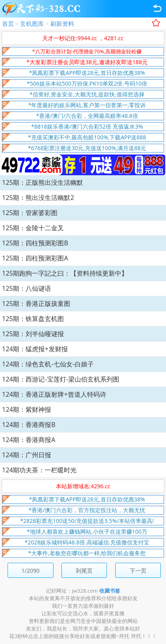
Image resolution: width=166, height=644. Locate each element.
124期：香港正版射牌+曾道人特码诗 (54, 394)
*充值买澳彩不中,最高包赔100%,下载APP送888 (87, 137)
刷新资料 (62, 23)
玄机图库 (32, 23)
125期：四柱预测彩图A (35, 258)
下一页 (138, 571)
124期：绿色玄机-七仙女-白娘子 (48, 364)
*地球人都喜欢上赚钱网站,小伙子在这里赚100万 (87, 531)
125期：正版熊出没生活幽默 (42, 182)
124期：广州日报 (27, 455)
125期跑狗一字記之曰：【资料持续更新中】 (65, 273)
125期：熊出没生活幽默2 (38, 198)
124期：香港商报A (29, 440)
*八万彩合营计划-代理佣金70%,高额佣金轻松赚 (87, 51)
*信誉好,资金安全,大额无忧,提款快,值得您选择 (87, 94)
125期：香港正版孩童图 (36, 303)
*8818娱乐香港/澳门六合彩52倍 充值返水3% (87, 126)
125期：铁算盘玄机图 (33, 319)
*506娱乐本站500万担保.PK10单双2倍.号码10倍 (87, 83)
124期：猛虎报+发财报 (35, 349)
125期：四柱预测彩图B (35, 243)
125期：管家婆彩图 (30, 213)
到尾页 (84, 571)
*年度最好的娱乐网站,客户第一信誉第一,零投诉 (87, 105)
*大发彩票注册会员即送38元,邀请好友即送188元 (87, 62)
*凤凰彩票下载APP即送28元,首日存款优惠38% (87, 73)
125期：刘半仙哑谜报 (33, 334)
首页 (8, 23)
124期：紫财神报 (27, 409)
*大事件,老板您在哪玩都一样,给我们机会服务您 (87, 553)
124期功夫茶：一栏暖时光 (39, 470)
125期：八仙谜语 (27, 288)
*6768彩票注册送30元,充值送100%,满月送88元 (87, 148)
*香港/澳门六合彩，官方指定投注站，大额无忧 (87, 510)
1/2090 (31, 571)
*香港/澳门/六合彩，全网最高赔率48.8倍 (87, 116)
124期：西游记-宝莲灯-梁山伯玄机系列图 (61, 379)
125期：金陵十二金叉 (33, 228)
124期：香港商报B (29, 425)
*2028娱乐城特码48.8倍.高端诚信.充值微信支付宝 (87, 542)
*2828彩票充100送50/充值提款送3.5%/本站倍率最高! (87, 521)
